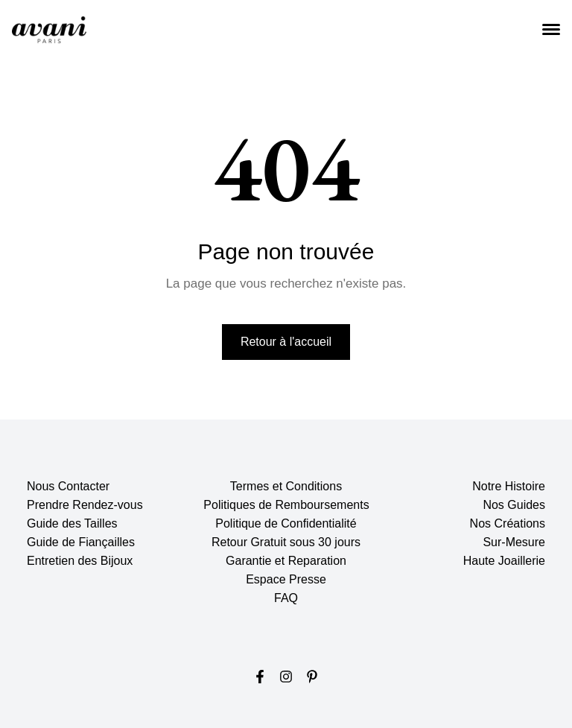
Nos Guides (514, 505)
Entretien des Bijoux (80, 561)
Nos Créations (508, 523)
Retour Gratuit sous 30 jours (286, 542)
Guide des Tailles (72, 523)
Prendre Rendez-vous (85, 505)
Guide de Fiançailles (81, 542)
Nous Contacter (68, 486)
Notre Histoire (509, 486)
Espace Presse (286, 579)
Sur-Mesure (514, 542)
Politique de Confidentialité (286, 523)
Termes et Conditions (286, 486)
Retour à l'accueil (286, 342)
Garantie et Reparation (286, 561)
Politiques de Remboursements (286, 505)
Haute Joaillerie (504, 561)
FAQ (286, 598)
